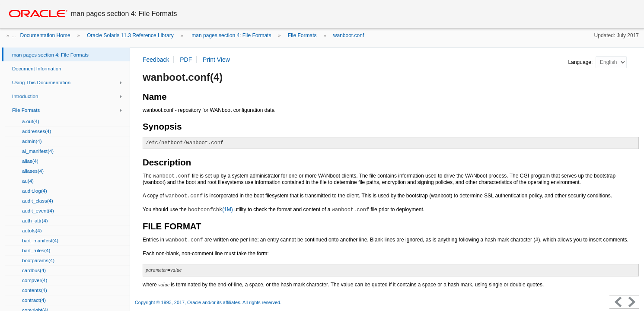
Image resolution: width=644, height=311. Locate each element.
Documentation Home (45, 35)
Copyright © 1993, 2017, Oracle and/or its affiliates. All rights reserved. (208, 302)
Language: (581, 62)
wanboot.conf (349, 35)
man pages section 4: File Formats (231, 35)
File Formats (302, 35)
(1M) (210, 209)
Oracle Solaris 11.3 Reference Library (130, 35)
